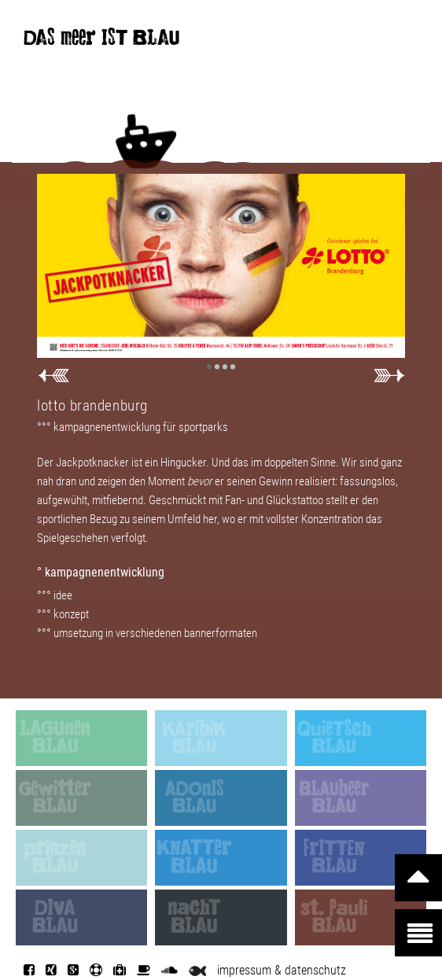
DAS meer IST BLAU (101, 41)
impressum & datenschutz (282, 970)
